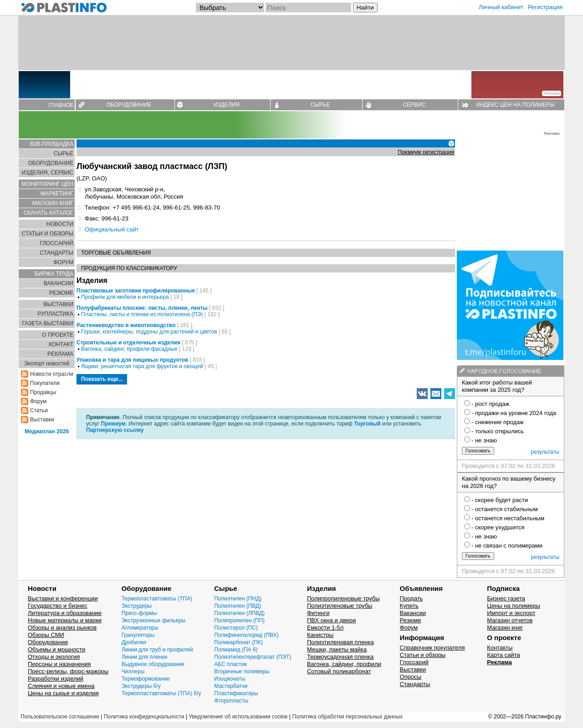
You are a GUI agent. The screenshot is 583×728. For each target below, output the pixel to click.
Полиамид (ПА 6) (236, 650)
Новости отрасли (52, 374)
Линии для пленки (145, 657)
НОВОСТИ (60, 224)
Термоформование (146, 679)
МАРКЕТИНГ (57, 194)
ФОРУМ (63, 262)
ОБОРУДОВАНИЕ (129, 105)
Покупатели (45, 383)
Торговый (367, 424)
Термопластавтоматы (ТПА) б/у (161, 693)
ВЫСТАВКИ (59, 304)
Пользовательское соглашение (60, 717)
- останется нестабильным (508, 518)
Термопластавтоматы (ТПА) (157, 599)
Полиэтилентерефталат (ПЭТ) (253, 657)
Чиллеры (133, 672)
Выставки (42, 420)
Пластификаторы (236, 693)
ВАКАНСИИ (59, 283)
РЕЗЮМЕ (61, 293)
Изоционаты (230, 679)
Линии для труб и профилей (157, 650)
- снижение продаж (498, 422)
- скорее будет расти (500, 500)
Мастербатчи (231, 686)
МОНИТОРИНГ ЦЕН (48, 184)
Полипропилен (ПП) (239, 620)
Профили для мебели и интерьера (125, 297)
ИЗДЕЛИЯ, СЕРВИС (47, 173)
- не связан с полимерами (507, 546)
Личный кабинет (501, 7)
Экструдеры (137, 606)
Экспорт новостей (47, 364)
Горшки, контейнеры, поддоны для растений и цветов (149, 332)
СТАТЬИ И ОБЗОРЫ (47, 234)
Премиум (113, 424)
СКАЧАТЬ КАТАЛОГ (49, 213)
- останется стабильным (505, 509)
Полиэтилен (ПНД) (238, 599)
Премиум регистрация (426, 152)
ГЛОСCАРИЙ (56, 243)
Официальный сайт (112, 229)
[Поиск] (308, 8)
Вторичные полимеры (242, 672)
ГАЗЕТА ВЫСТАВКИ (48, 323)
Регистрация (545, 7)
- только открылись (498, 431)
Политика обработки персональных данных (348, 717)
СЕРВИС (414, 105)
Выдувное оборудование (153, 664)
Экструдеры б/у (141, 686)
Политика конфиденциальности (144, 717)
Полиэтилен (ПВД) (238, 606)
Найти (365, 8)
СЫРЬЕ (320, 105)
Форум (38, 401)
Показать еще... (102, 379)
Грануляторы (138, 635)
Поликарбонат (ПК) (238, 642)
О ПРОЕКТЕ (58, 335)
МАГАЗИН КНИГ (53, 203)
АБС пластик (230, 664)
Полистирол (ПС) (236, 628)
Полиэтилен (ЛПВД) (239, 613)
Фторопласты (231, 701)
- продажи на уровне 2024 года (514, 413)
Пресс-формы (139, 613)
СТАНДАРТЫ (57, 253)
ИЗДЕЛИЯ (227, 105)
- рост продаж (490, 404)
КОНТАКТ (61, 344)
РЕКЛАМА (60, 354)
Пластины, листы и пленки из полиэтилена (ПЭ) (142, 314)
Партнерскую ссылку (115, 430)
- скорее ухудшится (498, 527)
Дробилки (134, 642)
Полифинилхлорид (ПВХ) (246, 635)
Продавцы (43, 392)
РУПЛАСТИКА (55, 314)
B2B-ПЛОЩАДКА (52, 144)
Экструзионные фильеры (154, 620)
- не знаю (484, 440)
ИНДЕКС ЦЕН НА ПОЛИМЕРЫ (515, 105)
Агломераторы (140, 628)
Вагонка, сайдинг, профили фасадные (129, 349)
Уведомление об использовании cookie (238, 717)
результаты (545, 452)
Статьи (39, 410)
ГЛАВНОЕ (61, 105)
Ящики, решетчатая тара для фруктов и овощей (142, 366)
